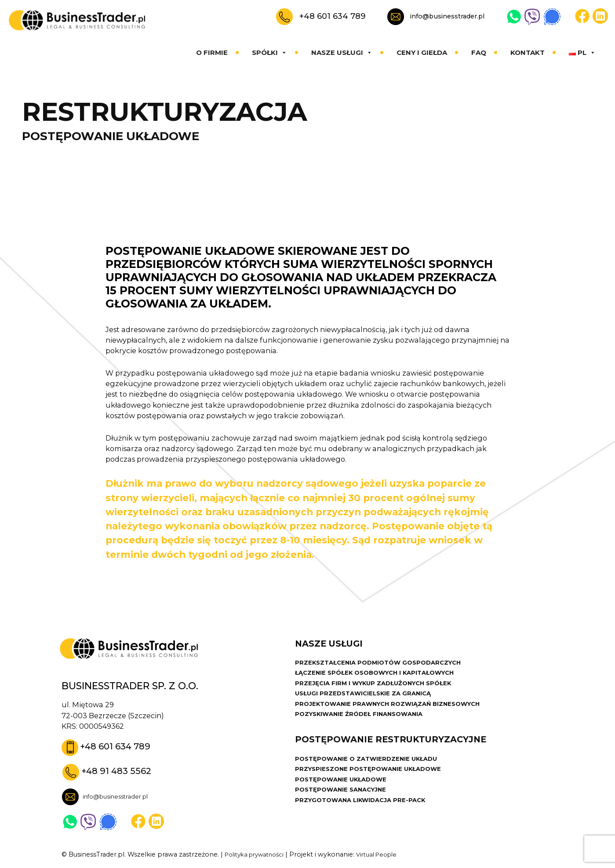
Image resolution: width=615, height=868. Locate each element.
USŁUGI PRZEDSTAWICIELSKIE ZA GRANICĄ (368, 699)
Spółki (269, 52)
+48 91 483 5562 (119, 771)
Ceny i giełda (422, 52)
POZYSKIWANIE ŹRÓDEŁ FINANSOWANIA (364, 721)
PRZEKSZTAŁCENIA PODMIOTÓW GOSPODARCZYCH (385, 665)
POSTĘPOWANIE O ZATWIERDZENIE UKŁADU (371, 769)
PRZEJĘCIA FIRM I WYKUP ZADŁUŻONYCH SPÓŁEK (380, 688)
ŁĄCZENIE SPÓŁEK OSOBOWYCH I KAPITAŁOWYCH (382, 676)
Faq (479, 52)
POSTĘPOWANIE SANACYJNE (344, 803)
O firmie (212, 52)
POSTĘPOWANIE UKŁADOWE (345, 792)
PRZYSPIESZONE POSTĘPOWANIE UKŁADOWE (374, 781)
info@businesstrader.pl (447, 16)
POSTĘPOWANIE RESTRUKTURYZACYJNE (399, 750)
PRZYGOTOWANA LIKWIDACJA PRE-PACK (366, 814)
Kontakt (528, 52)
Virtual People (387, 855)
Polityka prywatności (258, 855)
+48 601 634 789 (333, 16)
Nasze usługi (342, 52)
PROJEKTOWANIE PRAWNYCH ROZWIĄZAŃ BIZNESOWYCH (396, 710)
